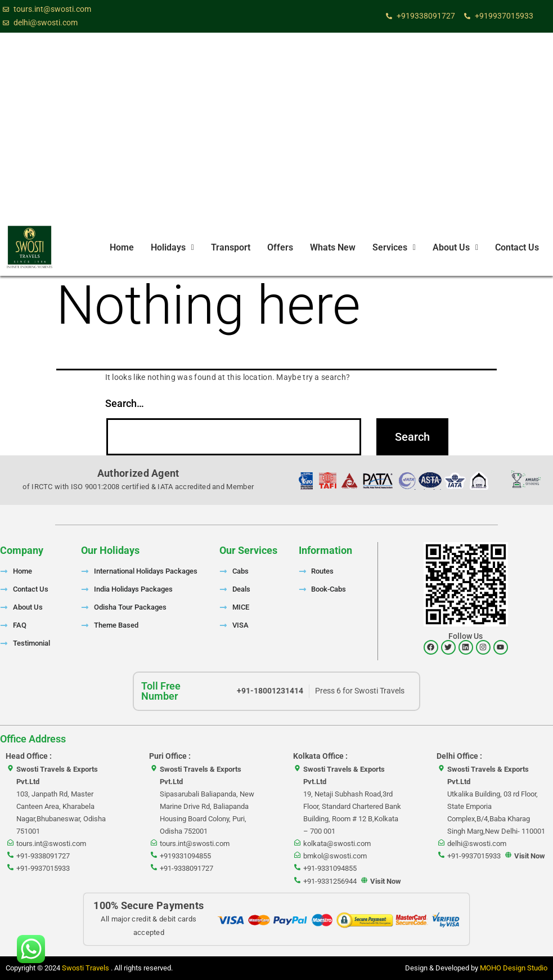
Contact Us (517, 247)
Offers (280, 247)
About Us (455, 247)
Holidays (172, 247)
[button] (172, 248)
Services (394, 247)
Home (122, 247)
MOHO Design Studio (514, 968)
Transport (231, 247)
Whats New (333, 247)
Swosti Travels (86, 968)
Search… (125, 403)
